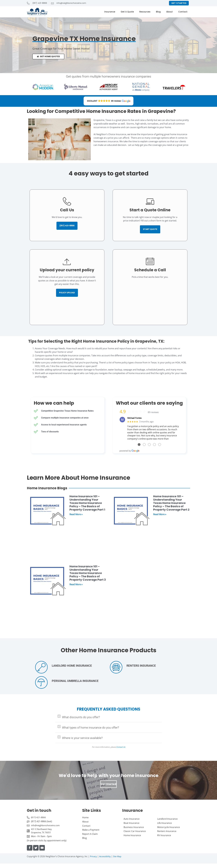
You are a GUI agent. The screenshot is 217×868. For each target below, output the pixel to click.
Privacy (94, 858)
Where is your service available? (82, 738)
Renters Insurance (141, 666)
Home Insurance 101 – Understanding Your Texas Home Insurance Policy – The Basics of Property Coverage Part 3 (88, 573)
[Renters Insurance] (116, 668)
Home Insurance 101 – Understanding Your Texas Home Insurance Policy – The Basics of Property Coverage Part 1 (87, 503)
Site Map (119, 858)
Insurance (110, 12)
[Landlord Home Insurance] (41, 668)
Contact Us (121, 747)
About (169, 12)
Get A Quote (127, 12)
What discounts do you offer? (81, 718)
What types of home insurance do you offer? (91, 728)
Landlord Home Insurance (72, 666)
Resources (145, 12)
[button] (109, 101)
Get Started (108, 784)
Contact (183, 12)
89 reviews (153, 412)
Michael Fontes (135, 418)
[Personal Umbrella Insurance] (41, 683)
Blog (158, 12)
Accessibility (106, 858)
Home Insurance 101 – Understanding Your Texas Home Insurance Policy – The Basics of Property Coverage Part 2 (171, 503)
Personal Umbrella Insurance (75, 681)
